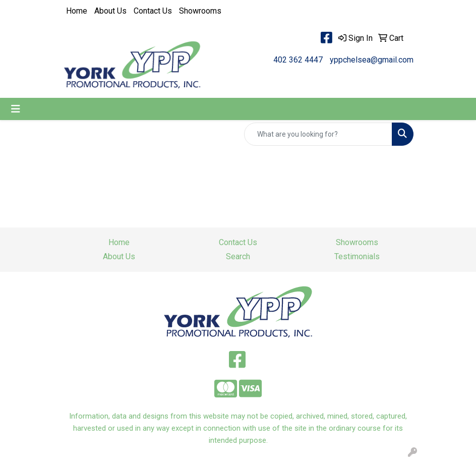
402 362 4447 (298, 60)
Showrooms (200, 11)
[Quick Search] (318, 134)
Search (238, 256)
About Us (110, 11)
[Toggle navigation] (16, 109)
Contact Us (153, 11)
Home (77, 11)
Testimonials (357, 256)
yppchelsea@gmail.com (372, 60)
